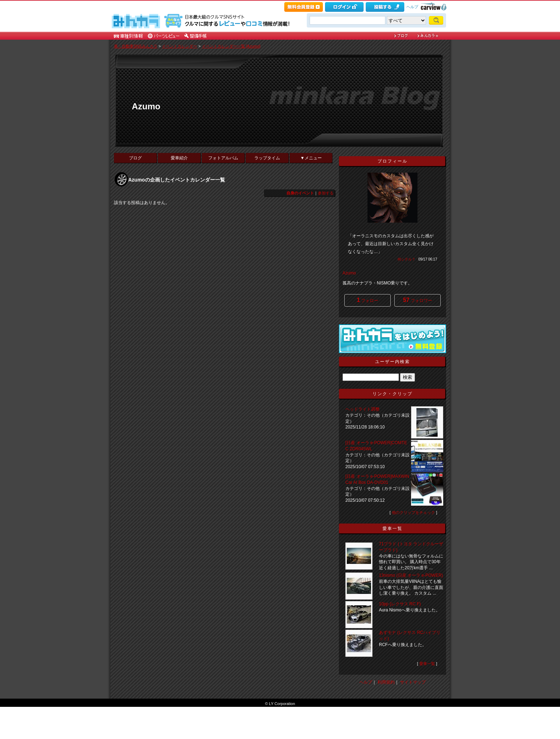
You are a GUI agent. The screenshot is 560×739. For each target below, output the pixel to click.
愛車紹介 (179, 158)
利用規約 (386, 682)
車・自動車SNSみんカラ (136, 46)
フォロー (367, 300)
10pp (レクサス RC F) (400, 604)
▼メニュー (311, 158)
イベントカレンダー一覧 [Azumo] (231, 46)
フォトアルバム (223, 158)
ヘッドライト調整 (362, 409)
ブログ (135, 158)
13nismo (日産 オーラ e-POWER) (411, 575)
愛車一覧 (427, 664)
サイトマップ (413, 682)
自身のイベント (300, 193)
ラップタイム (267, 158)
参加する (326, 193)
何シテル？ (406, 259)
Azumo (146, 106)
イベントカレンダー (179, 46)
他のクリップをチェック (413, 512)
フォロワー (417, 300)
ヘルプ (412, 7)
